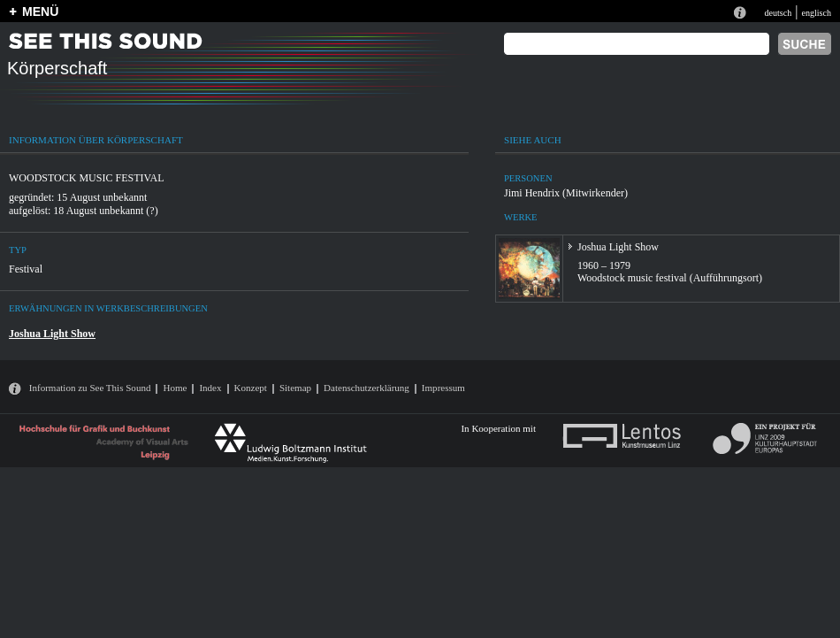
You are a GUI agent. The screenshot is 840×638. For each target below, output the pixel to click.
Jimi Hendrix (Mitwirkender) (566, 193)
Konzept (251, 388)
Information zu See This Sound (90, 388)
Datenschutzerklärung (367, 388)
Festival (26, 269)
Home (175, 388)
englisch (816, 13)
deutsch (778, 13)
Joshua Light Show (52, 334)
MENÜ (40, 12)
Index (210, 388)
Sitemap (295, 388)
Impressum (443, 388)
